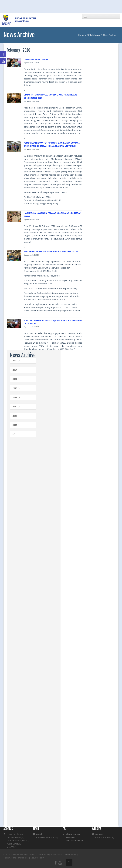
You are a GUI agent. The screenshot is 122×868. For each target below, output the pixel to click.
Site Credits (11, 858)
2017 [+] (16, 407)
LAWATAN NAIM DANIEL (36, 59)
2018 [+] (16, 397)
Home (81, 35)
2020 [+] (16, 379)
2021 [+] (16, 370)
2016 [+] (16, 416)
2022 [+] (16, 361)
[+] (14, 434)
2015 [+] (16, 425)
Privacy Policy (71, 855)
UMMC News (94, 35)
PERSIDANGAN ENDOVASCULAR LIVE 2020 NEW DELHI (51, 252)
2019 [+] (16, 388)
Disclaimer (23, 858)
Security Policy (38, 858)
